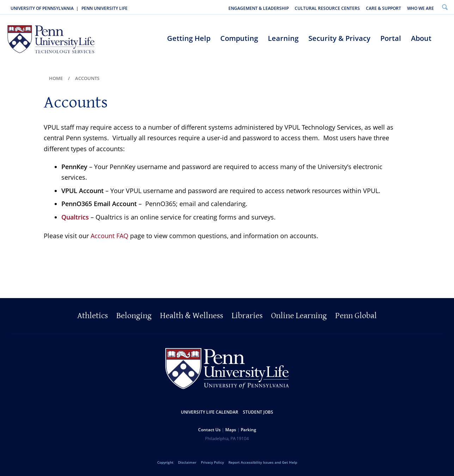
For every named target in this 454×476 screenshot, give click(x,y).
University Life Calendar (210, 412)
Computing (239, 38)
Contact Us (209, 430)
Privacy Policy (212, 462)
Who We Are (421, 8)
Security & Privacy (339, 38)
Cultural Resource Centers (327, 8)
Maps (231, 430)
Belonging (134, 316)
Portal (391, 38)
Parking (249, 430)
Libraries (247, 316)
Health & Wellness (192, 316)
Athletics (93, 316)
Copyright (165, 462)
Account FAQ (109, 236)
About (421, 38)
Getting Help (189, 38)
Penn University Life (105, 8)
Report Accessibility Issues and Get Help (263, 462)
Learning (283, 38)
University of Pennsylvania (42, 8)
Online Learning (299, 316)
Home (56, 78)
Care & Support (384, 8)
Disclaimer (187, 462)
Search (445, 7)
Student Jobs (258, 412)
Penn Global (356, 316)
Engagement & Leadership (259, 8)
